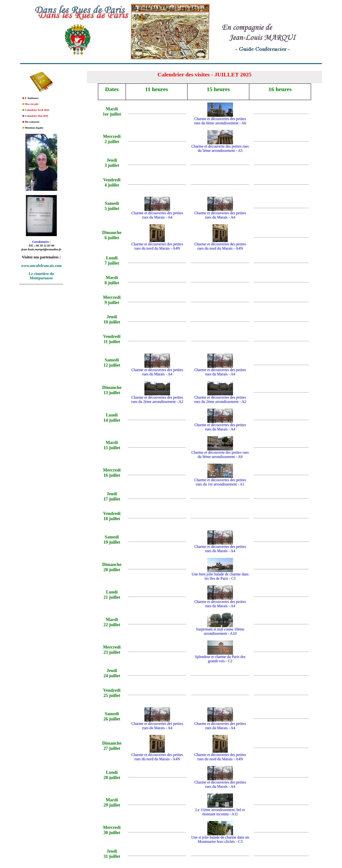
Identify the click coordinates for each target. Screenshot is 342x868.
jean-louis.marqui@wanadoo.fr (41, 249)
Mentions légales (34, 128)
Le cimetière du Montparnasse (41, 276)
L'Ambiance (32, 98)
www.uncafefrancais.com (41, 266)
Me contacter (32, 122)
